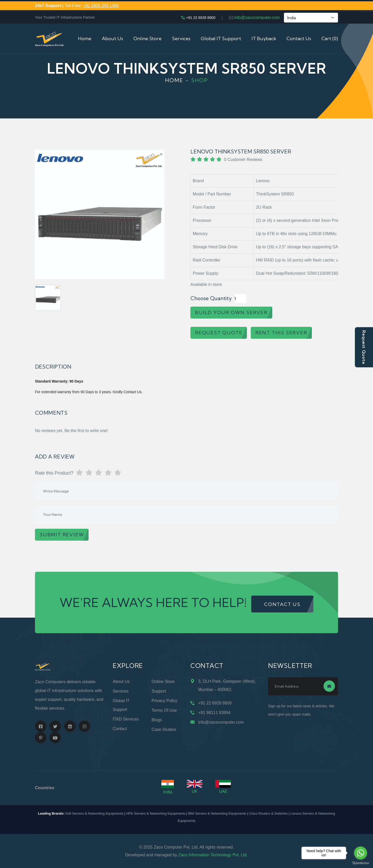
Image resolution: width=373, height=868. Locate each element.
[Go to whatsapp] (361, 853)
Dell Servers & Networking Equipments (95, 813)
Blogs (157, 720)
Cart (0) (330, 38)
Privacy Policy (164, 701)
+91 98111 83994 (214, 713)
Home (85, 38)
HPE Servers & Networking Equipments (156, 813)
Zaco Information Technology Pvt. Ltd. (213, 855)
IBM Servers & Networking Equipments (217, 813)
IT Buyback (264, 38)
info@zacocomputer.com (257, 17)
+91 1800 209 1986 (101, 6)
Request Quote (364, 347)
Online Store (148, 38)
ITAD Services (126, 719)
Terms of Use (164, 710)
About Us (112, 38)
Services (181, 38)
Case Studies (164, 729)
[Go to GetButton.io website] (361, 863)
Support (159, 691)
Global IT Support (221, 38)
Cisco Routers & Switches (268, 813)
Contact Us (299, 38)
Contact (120, 729)
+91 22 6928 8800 (201, 18)
